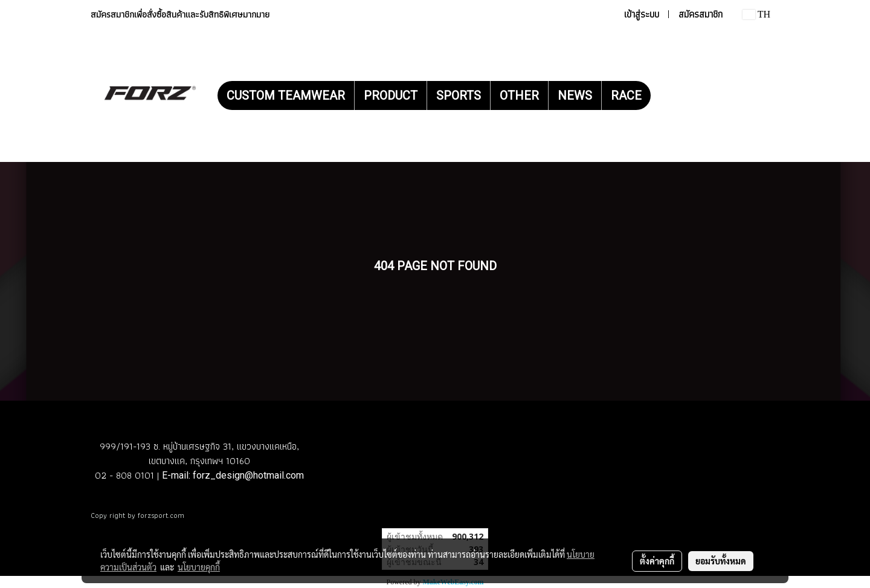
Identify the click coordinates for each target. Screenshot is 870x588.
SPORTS (459, 95)
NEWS (575, 95)
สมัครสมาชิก (701, 14)
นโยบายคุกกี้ (199, 567)
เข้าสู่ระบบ (642, 14)
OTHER (519, 95)
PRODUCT (391, 95)
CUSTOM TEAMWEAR (286, 95)
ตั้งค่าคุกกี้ (657, 561)
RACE (626, 95)
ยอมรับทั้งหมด (721, 561)
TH (756, 14)
